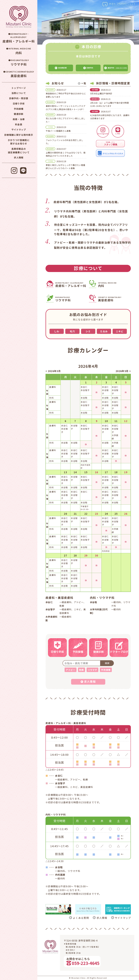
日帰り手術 (19, 103)
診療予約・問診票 (19, 98)
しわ (57, 331)
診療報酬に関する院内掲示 (19, 135)
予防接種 (106, 670)
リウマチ (92, 670)
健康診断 (19, 114)
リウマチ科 (71, 299)
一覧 (84, 83)
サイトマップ (123, 918)
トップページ (19, 88)
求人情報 (102, 918)
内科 (114, 285)
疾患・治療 (19, 119)
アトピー (70, 670)
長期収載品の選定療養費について (19, 151)
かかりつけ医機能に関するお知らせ (19, 142)
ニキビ (120, 331)
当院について (19, 93)
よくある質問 (81, 918)
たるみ (104, 331)
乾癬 (82, 670)
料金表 (19, 124)
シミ (88, 331)
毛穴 (72, 331)
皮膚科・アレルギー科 (71, 285)
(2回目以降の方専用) (116, 68)
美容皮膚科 (114, 299)
